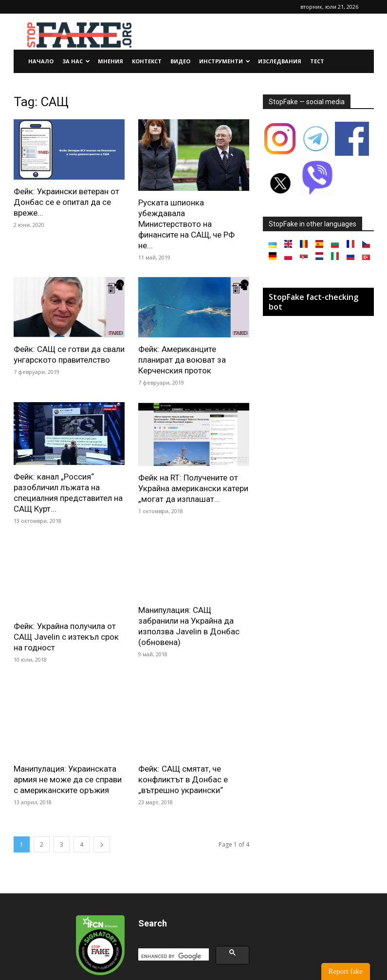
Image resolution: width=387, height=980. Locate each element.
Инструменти (225, 61)
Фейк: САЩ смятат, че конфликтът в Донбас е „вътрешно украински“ (183, 724)
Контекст (147, 61)
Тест (317, 61)
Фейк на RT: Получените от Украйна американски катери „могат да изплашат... (193, 488)
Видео (180, 61)
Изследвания (280, 61)
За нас (76, 61)
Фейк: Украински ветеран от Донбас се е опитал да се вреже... (66, 202)
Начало (41, 61)
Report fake (346, 971)
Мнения (111, 61)
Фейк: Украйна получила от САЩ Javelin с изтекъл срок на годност (66, 617)
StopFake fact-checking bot (313, 302)
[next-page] (102, 790)
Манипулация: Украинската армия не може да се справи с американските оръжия (68, 725)
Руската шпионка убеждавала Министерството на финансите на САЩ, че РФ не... (186, 224)
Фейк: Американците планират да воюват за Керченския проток (182, 360)
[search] (173, 902)
